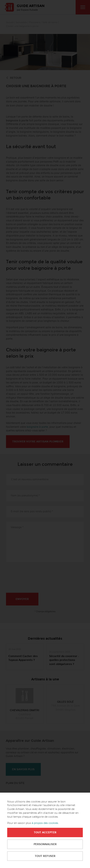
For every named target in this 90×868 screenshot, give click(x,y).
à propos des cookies (45, 823)
